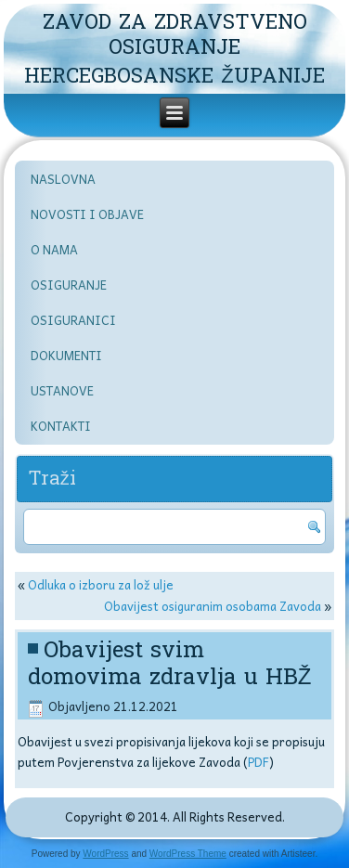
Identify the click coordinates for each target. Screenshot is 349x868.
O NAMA (54, 249)
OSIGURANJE (69, 285)
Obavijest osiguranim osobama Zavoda (213, 606)
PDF (259, 762)
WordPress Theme (188, 854)
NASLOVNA (63, 179)
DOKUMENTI (66, 355)
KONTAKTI (61, 426)
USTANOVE (62, 390)
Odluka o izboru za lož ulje (101, 584)
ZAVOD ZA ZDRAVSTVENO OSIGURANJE (175, 34)
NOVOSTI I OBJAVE (87, 214)
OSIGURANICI (73, 320)
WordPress (105, 854)
